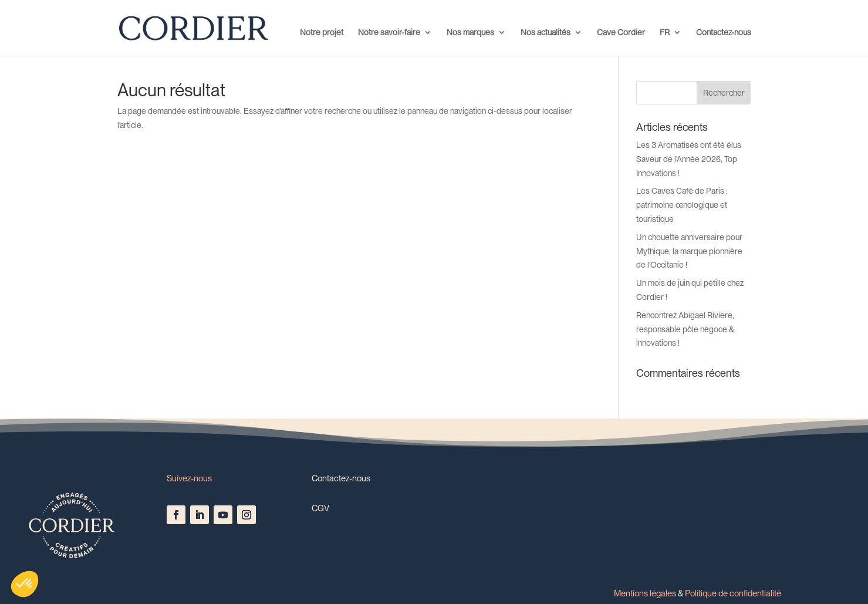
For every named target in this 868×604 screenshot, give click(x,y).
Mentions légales (645, 593)
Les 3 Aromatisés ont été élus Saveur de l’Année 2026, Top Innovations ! (689, 159)
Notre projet (322, 33)
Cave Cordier (621, 33)
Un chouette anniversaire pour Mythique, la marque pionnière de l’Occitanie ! (689, 251)
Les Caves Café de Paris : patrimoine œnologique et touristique (682, 205)
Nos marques (470, 33)
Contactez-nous (724, 33)
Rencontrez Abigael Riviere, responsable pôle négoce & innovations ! (685, 329)
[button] (25, 584)
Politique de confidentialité (733, 593)
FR (665, 33)
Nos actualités (546, 33)
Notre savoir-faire (389, 33)
